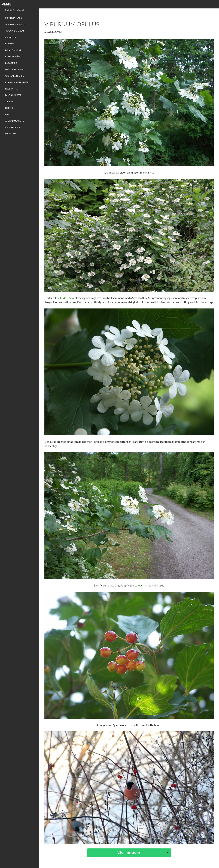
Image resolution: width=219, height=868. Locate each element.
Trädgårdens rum (15, 31)
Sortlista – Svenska (15, 24)
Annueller (11, 37)
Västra (142, 585)
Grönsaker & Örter (15, 76)
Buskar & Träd (13, 56)
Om (7, 114)
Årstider (10, 102)
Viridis (6, 4)
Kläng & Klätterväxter (17, 82)
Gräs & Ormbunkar (15, 69)
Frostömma (11, 89)
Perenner (10, 44)
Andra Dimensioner (15, 121)
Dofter (9, 108)
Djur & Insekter (13, 95)
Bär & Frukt (11, 63)
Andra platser (13, 127)
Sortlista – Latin (14, 18)
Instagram (11, 134)
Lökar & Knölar (13, 50)
